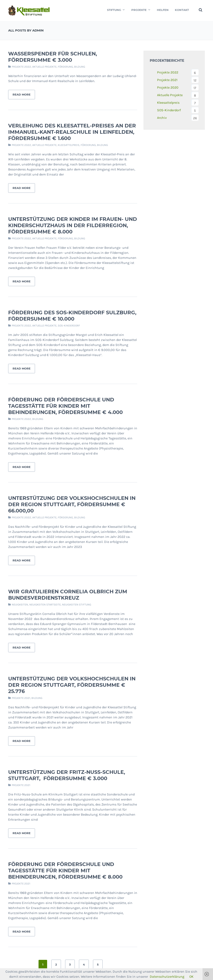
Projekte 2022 (21, 67)
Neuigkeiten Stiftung (77, 605)
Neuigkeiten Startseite (45, 605)
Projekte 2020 (168, 87)
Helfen (163, 10)
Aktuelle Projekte (44, 67)
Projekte (141, 10)
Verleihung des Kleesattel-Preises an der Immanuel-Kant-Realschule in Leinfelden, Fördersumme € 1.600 (72, 132)
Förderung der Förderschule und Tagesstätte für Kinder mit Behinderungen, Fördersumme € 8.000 (65, 871)
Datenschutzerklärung (167, 977)
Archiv (162, 118)
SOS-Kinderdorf (69, 326)
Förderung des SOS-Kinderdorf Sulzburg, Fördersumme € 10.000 (72, 316)
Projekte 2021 (21, 698)
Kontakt (182, 10)
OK (191, 977)
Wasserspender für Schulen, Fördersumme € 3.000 (53, 57)
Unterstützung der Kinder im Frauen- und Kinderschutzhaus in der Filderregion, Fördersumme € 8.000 (73, 225)
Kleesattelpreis (69, 145)
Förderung (65, 67)
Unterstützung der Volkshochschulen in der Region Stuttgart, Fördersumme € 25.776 (72, 685)
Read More (22, 94)
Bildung (80, 67)
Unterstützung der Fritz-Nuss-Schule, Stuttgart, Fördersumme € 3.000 (67, 775)
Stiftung (116, 10)
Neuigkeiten (20, 605)
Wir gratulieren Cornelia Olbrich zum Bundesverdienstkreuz (68, 595)
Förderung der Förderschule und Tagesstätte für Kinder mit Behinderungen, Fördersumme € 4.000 (65, 406)
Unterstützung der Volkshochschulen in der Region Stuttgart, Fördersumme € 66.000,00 (72, 504)
